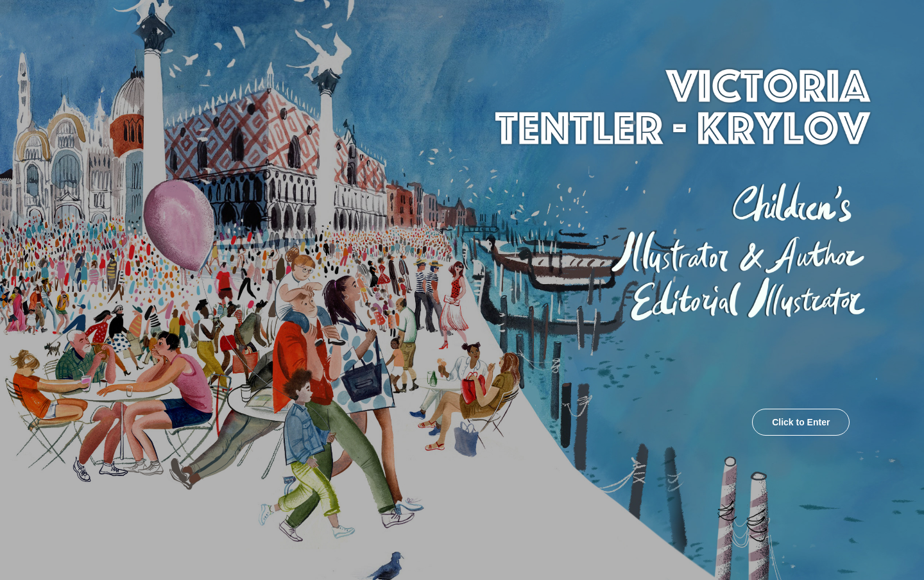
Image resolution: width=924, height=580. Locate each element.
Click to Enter (801, 422)
